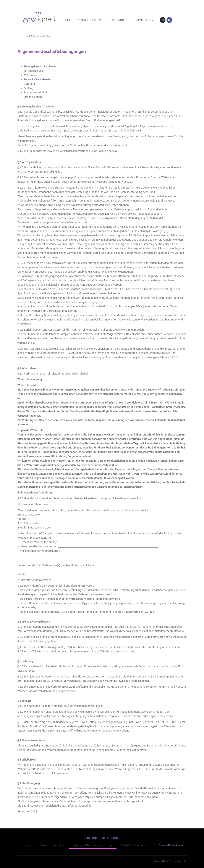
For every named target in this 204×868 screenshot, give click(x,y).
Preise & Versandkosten (38, 79)
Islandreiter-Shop (91, 20)
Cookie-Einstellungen (172, 846)
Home (67, 20)
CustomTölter (120, 20)
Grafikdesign (145, 20)
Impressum (27, 845)
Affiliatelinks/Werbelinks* (134, 845)
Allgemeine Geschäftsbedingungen (93, 845)
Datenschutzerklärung (53, 845)
